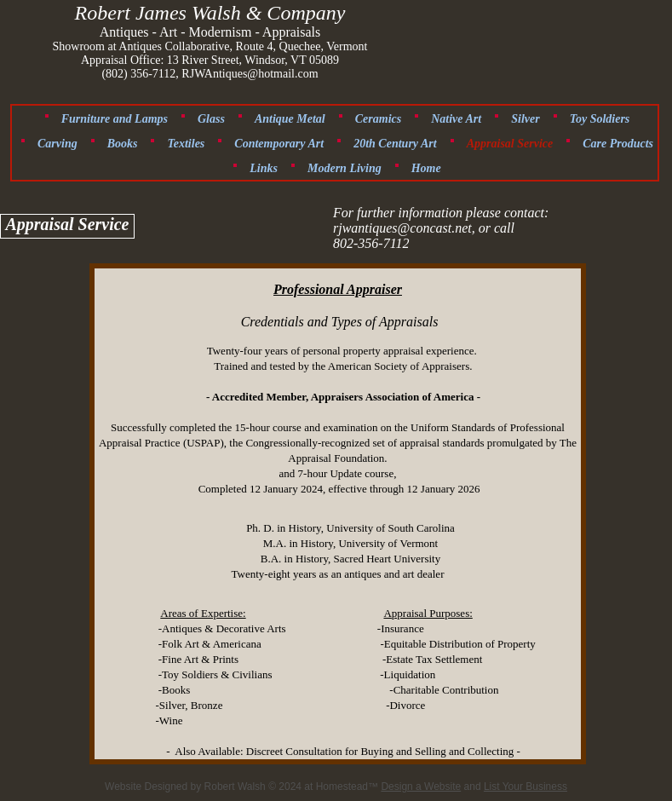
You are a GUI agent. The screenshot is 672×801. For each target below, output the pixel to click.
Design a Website (421, 787)
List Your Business (526, 787)
